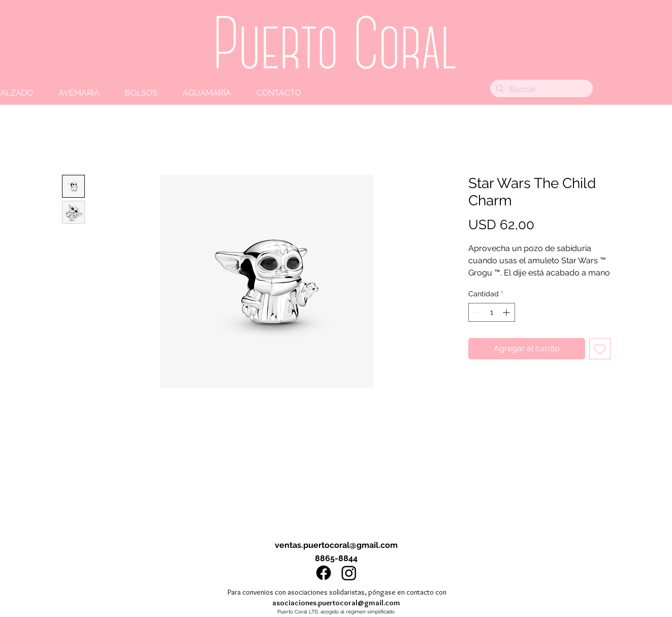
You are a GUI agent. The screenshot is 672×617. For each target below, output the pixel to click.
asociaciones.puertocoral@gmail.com (336, 603)
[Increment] (507, 312)
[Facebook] (324, 573)
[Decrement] (476, 312)
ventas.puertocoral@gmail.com (336, 545)
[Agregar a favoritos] (600, 349)
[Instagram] (349, 573)
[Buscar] (540, 89)
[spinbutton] (492, 312)
